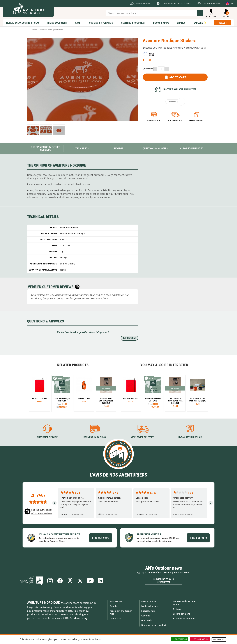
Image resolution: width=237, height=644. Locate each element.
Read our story (79, 618)
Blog (32, 581)
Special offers (148, 611)
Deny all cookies (200, 639)
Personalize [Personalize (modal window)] (219, 639)
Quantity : (148, 69)
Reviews (119, 148)
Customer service (47, 437)
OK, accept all (180, 639)
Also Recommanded (192, 148)
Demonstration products (154, 625)
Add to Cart (178, 77)
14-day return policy (197, 120)
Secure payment (181, 614)
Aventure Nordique (43, 603)
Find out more (101, 538)
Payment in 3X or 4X (95, 437)
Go (200, 13)
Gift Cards (147, 620)
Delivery (177, 609)
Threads (70, 581)
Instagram (50, 581)
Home (34, 30)
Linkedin (100, 581)
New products (149, 601)
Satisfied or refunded (184, 618)
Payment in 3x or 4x (154, 120)
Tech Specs (82, 148)
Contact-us (115, 618)
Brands (113, 606)
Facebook (60, 581)
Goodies (146, 616)
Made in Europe (150, 606)
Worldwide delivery (175, 120)
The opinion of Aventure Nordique (45, 149)
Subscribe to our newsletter (164, 581)
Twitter (80, 581)
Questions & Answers (155, 148)
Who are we (116, 601)
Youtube (90, 581)
